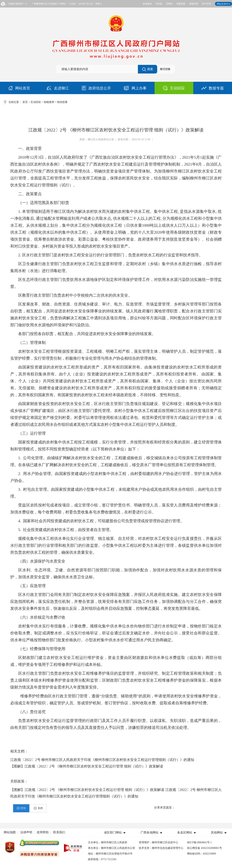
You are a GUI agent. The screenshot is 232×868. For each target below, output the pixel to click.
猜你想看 (62, 102)
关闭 (38, 808)
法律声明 (26, 832)
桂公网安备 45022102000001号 (204, 848)
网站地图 (10, 832)
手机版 (159, 4)
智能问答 (194, 4)
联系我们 (59, 832)
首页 (25, 102)
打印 (21, 808)
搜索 (148, 69)
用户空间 (206, 4)
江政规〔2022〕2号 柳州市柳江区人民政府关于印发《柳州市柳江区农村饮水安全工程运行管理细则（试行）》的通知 (102, 760)
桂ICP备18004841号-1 (199, 842)
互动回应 (36, 102)
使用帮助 (43, 832)
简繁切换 (181, 4)
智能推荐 (49, 102)
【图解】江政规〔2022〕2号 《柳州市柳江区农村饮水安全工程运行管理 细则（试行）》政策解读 (87, 766)
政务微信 (147, 4)
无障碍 (169, 4)
